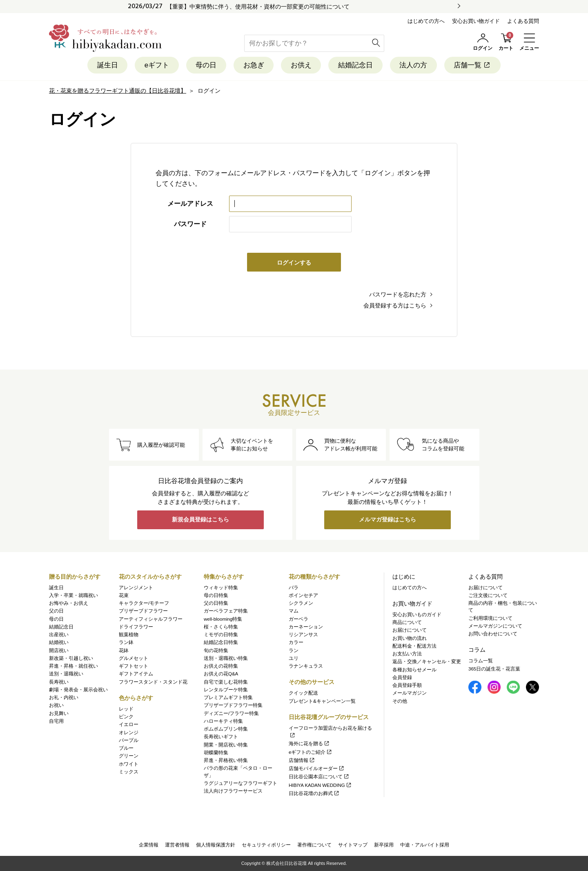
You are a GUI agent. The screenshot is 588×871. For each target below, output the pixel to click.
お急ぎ (253, 65)
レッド (126, 709)
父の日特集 (216, 603)
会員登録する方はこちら (395, 305)
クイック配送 (303, 693)
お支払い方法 (407, 654)
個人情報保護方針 (216, 845)
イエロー (129, 725)
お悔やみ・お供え (69, 603)
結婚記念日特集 (221, 643)
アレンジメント (136, 588)
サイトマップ (353, 845)
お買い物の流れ (410, 638)
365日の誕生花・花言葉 (494, 669)
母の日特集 (216, 595)
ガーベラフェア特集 (226, 611)
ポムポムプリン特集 (226, 729)
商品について (407, 622)
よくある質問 (523, 21)
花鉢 (124, 650)
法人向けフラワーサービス (233, 791)
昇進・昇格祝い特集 (226, 760)
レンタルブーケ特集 (226, 690)
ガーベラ (298, 619)
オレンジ (129, 733)
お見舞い (59, 713)
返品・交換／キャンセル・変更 (427, 662)
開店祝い (59, 650)
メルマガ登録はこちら (388, 520)
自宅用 (56, 721)
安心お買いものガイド (417, 615)
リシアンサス (303, 635)
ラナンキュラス (306, 666)
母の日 (206, 65)
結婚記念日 (356, 65)
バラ (294, 588)
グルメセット (134, 658)
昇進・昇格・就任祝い (73, 666)
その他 (400, 701)
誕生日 (106, 65)
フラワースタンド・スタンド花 (153, 682)
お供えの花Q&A (221, 674)
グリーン (129, 756)
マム (294, 611)
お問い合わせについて (493, 634)
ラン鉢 (126, 643)
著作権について (314, 845)
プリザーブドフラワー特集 (233, 706)
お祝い (56, 706)
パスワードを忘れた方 (398, 294)
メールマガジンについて (495, 626)
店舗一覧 (473, 65)
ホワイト (129, 764)
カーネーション (306, 627)
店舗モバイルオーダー (317, 769)
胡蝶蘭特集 (216, 753)
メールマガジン (410, 693)
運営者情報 (177, 845)
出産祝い (59, 635)
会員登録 (402, 677)
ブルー (126, 748)
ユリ (294, 658)
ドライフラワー (136, 627)
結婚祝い (59, 643)
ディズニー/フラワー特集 (231, 713)
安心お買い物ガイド (476, 21)
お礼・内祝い (64, 697)
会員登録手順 (407, 685)
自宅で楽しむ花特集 (226, 682)
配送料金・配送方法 (414, 646)
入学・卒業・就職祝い (73, 595)
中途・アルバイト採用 (425, 845)
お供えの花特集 (221, 666)
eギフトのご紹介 (311, 752)
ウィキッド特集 (221, 588)
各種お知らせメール (414, 670)
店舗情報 (302, 760)
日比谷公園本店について (319, 777)
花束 (124, 595)
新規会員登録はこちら (200, 520)
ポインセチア (303, 595)
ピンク (126, 717)
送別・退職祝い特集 (226, 658)
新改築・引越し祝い (71, 658)
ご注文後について (488, 595)
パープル (129, 740)
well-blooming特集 (223, 619)
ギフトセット (134, 666)
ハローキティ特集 (223, 721)
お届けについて (410, 630)
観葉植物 (129, 635)
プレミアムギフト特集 (228, 697)
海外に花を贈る (309, 744)
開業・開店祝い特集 (226, 745)
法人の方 (414, 65)
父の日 (56, 611)
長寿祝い (59, 682)
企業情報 (149, 845)
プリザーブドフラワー (143, 611)
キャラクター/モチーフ (144, 603)
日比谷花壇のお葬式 (314, 793)
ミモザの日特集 (221, 635)
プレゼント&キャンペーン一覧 (322, 701)
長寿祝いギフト (221, 737)
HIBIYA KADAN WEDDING (320, 785)
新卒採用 (384, 845)
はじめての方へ (426, 21)
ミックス (129, 772)
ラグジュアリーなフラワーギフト (241, 783)
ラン (294, 650)
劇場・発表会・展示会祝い (78, 690)
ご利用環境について (490, 618)
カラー (296, 643)
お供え (301, 65)
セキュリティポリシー (266, 845)
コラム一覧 (481, 661)
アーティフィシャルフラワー (151, 619)
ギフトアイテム (136, 674)
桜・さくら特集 (221, 627)
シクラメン (301, 603)
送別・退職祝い (66, 674)
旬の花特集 (216, 650)
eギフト (156, 65)
